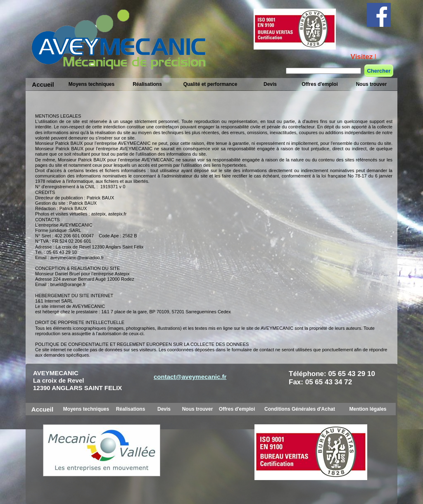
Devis (270, 84)
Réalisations (147, 84)
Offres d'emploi (320, 84)
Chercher (379, 71)
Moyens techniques (91, 84)
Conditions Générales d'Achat (300, 409)
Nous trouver (372, 84)
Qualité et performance (210, 84)
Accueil (43, 84)
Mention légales (368, 409)
